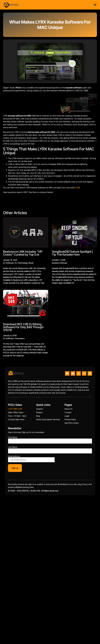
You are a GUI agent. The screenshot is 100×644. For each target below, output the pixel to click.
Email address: (31, 459)
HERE (78, 188)
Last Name (13, 447)
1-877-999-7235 (15, 409)
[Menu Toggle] (95, 5)
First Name (13, 437)
